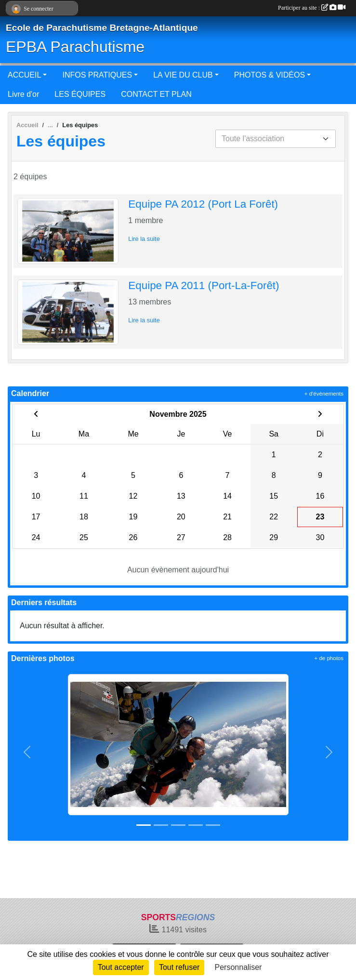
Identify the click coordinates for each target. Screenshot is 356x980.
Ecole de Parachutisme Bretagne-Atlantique (102, 28)
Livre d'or (23, 94)
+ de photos (329, 658)
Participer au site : (312, 8)
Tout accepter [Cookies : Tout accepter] (121, 967)
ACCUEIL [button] (24, 75)
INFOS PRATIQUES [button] (97, 75)
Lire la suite (144, 239)
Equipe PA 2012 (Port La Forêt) (203, 204)
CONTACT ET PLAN (156, 94)
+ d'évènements (324, 394)
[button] (27, 752)
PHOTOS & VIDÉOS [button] (270, 75)
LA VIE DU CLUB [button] (183, 75)
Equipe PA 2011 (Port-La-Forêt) (204, 285)
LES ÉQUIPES (80, 94)
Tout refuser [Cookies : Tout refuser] (179, 967)
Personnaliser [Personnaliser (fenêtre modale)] (238, 967)
